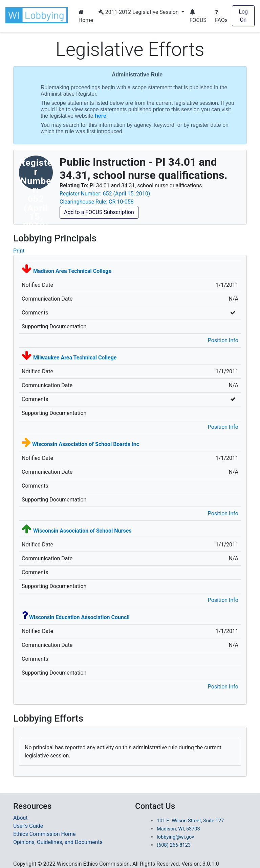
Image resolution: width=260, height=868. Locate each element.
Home (86, 16)
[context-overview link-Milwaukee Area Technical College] (75, 358)
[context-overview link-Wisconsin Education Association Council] (79, 617)
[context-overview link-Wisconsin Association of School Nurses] (82, 531)
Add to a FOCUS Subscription (99, 212)
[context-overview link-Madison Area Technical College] (72, 271)
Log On (243, 16)
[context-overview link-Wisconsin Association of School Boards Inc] (86, 444)
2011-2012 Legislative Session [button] (139, 12)
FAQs (221, 16)
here (101, 116)
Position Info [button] (223, 340)
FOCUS (198, 16)
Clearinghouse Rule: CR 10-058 (97, 202)
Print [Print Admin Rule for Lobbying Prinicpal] (19, 251)
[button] (38, 15)
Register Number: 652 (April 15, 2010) (105, 194)
